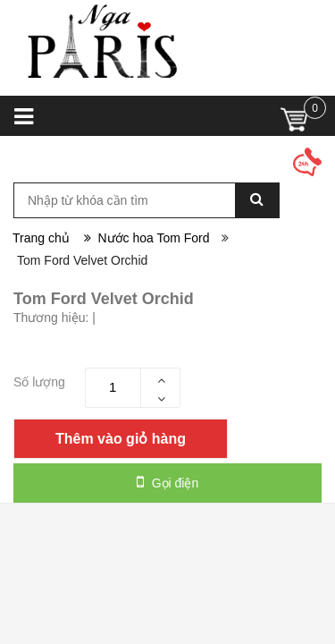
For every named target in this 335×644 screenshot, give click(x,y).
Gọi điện (167, 482)
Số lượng (39, 382)
